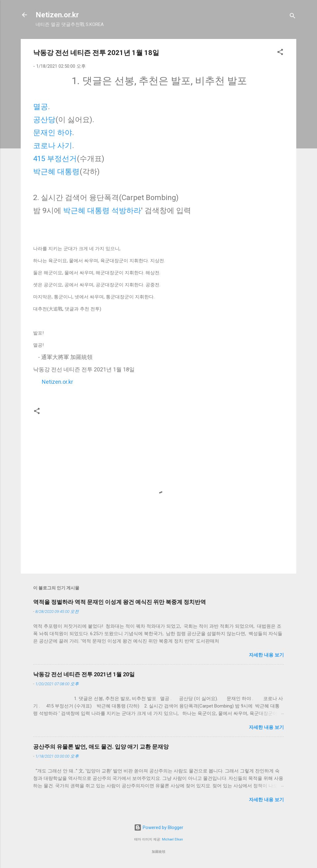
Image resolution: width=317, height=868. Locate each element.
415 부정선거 (55, 159)
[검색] (293, 17)
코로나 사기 (53, 146)
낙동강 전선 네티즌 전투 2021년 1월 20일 (84, 674)
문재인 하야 (53, 133)
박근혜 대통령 (56, 172)
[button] (280, 53)
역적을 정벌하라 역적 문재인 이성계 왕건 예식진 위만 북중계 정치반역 (119, 602)
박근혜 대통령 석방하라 (102, 211)
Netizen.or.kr (57, 15)
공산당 (44, 120)
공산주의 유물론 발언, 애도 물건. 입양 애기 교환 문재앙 (101, 747)
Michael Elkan (172, 839)
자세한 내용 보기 (266, 655)
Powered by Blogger (159, 827)
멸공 (41, 107)
